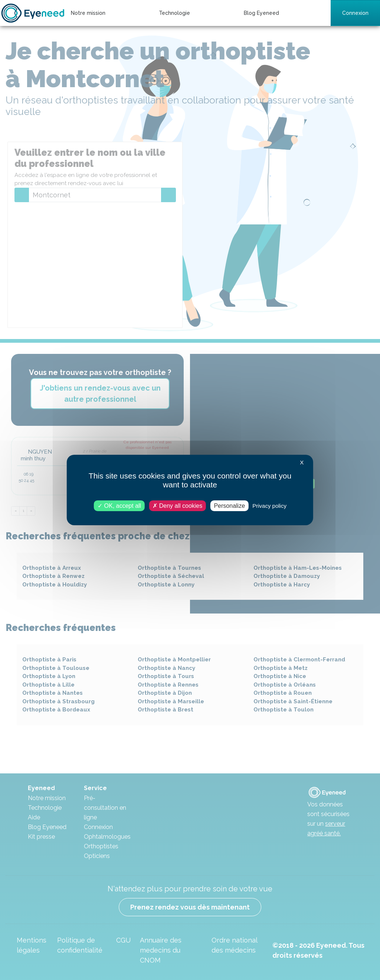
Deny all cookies (177, 506)
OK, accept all (119, 506)
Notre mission (88, 13)
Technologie (174, 13)
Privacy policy (269, 506)
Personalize (229, 506)
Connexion (355, 13)
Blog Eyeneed (261, 13)
